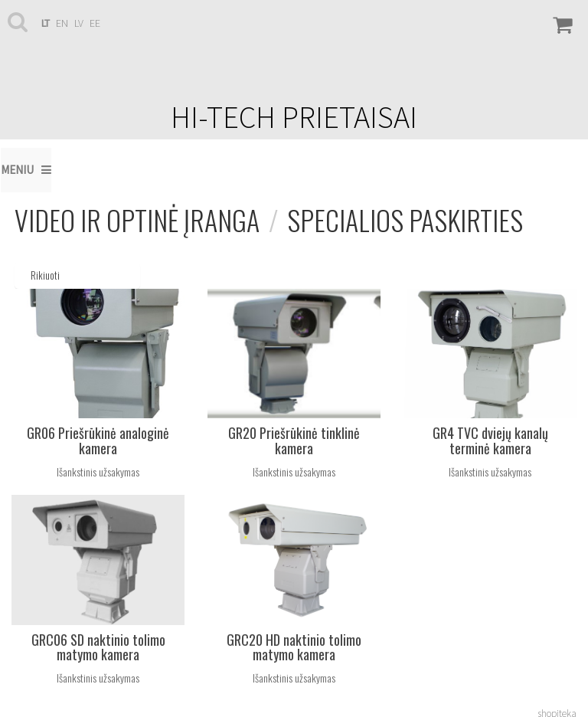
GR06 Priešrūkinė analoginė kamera (98, 440)
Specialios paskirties (405, 219)
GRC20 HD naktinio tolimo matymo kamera (294, 647)
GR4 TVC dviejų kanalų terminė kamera (490, 440)
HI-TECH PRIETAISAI (294, 117)
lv (79, 23)
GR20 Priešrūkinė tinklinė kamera (294, 440)
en (62, 23)
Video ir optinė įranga (137, 219)
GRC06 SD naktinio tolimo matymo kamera (98, 647)
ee (95, 23)
